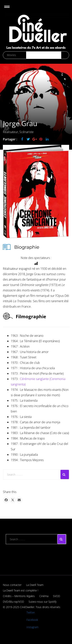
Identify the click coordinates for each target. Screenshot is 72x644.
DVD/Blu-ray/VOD (13, 602)
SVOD (57, 596)
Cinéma (44, 596)
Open (10, 9)
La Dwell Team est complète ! (21, 590)
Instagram (32, 627)
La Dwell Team (35, 585)
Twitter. (31, 612)
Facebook (32, 620)
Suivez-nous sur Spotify (43, 602)
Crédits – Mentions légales (19, 596)
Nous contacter (12, 585)
